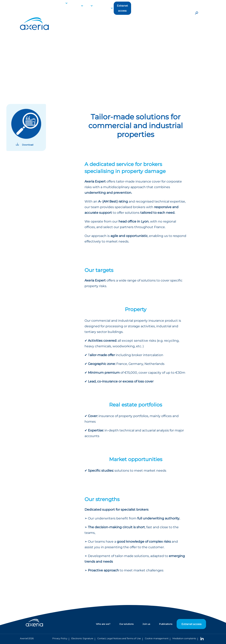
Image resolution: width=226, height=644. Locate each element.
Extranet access (122, 8)
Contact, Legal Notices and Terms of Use (119, 638)
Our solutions (39, 53)
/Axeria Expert (58, 53)
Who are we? (103, 624)
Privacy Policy (60, 638)
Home (24, 53)
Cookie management (157, 638)
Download (28, 145)
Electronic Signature (82, 638)
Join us (146, 624)
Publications (102, 8)
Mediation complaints (184, 638)
